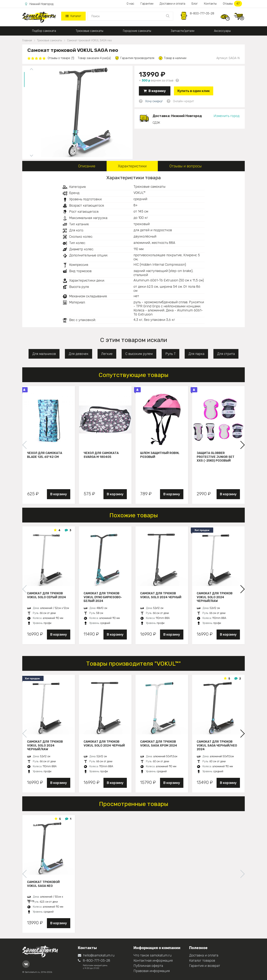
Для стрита (226, 354)
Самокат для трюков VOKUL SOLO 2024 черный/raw (215, 597)
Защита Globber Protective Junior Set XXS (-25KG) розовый (216, 457)
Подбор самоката (44, 31)
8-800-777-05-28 (202, 13)
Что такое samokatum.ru (153, 955)
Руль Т (170, 354)
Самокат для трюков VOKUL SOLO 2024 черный (161, 595)
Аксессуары (222, 31)
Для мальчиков (44, 354)
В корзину (155, 91)
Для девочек (79, 354)
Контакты (210, 4)
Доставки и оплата (172, 4)
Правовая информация (152, 971)
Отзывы (232, 4)
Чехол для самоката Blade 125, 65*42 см (45, 455)
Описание (87, 166)
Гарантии (147, 4)
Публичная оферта (148, 966)
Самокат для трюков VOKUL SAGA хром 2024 (159, 744)
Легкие (107, 354)
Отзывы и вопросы (186, 166)
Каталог (73, 16)
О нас (130, 4)
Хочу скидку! (154, 101)
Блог (195, 4)
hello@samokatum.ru (96, 955)
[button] (242, 445)
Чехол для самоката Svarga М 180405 (101, 455)
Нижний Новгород (39, 4)
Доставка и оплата (204, 955)
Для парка (196, 354)
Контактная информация (153, 961)
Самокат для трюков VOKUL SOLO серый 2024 (47, 595)
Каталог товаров (202, 961)
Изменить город (227, 116)
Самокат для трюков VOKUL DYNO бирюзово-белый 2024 (103, 597)
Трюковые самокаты (89, 31)
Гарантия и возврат (205, 966)
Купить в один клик (194, 91)
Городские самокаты (137, 31)
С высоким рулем (139, 354)
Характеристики (132, 166)
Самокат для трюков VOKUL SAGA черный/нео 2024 (217, 745)
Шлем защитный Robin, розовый (160, 455)
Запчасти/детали (183, 31)
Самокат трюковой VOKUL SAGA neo (43, 884)
